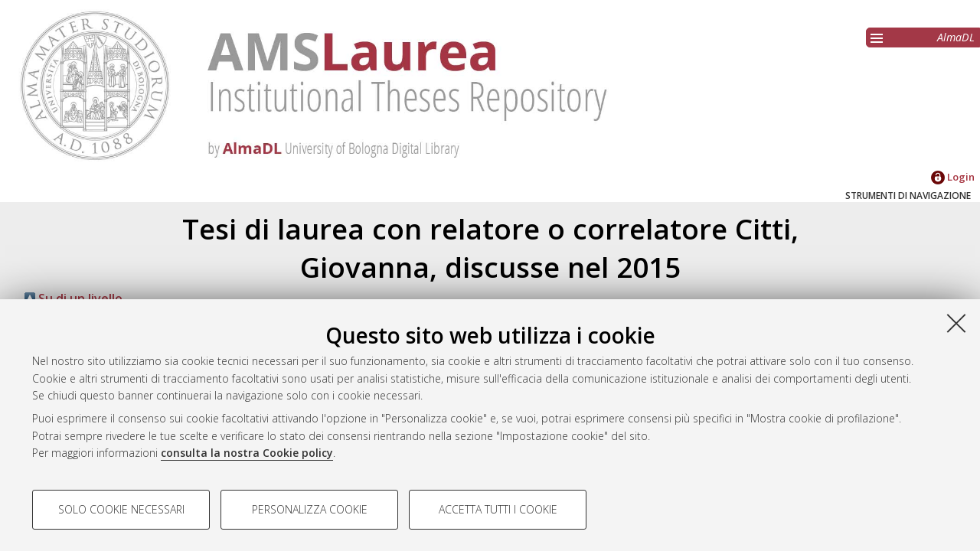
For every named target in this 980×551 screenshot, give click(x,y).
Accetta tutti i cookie (498, 509)
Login (953, 177)
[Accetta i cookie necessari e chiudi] (956, 323)
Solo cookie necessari (121, 509)
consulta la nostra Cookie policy (247, 453)
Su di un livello (73, 298)
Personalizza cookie (310, 509)
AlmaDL (956, 37)
